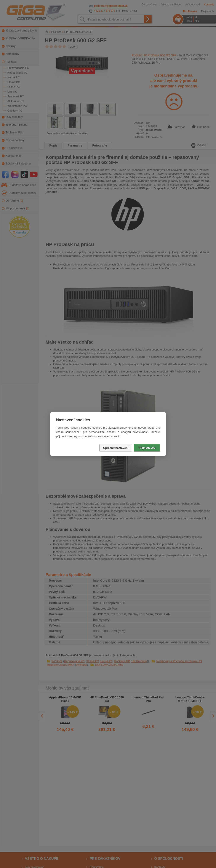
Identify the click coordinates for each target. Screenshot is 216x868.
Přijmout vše (147, 448)
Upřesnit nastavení (116, 448)
